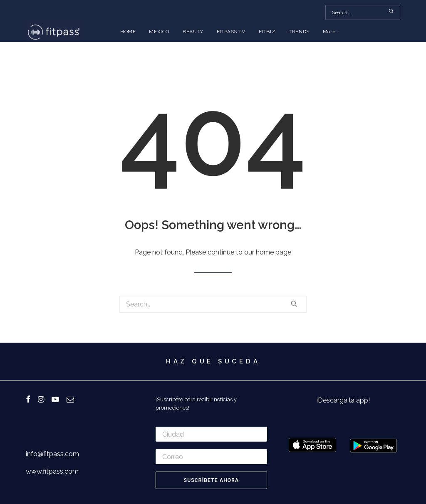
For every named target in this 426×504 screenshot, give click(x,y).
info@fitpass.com (52, 454)
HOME (128, 32)
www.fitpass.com (52, 471)
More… (331, 32)
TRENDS (299, 32)
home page (274, 252)
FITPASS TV (231, 32)
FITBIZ (267, 32)
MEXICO (159, 32)
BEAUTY (193, 32)
